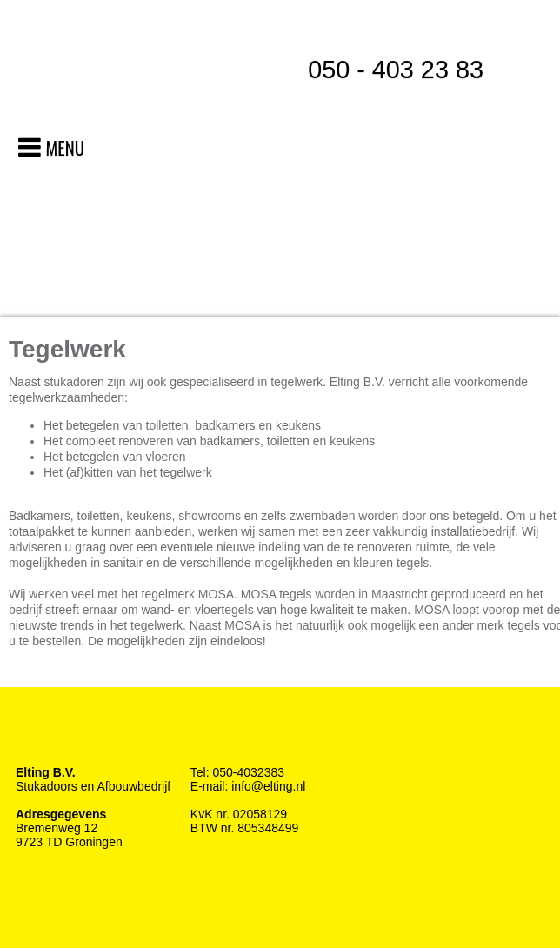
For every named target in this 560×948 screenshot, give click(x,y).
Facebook (29, 737)
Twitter (63, 737)
